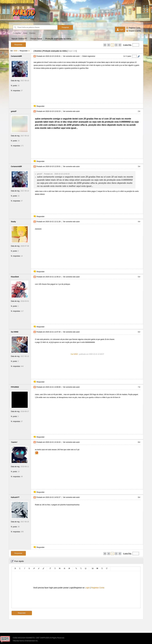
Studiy (13, 222)
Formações (17, 33)
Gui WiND (15, 332)
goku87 (14, 111)
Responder (41, 106)
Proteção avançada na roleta (58, 39)
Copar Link (72, 51)
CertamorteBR (16, 56)
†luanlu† (14, 442)
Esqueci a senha (135, 31)
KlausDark (15, 277)
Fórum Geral (36, 39)
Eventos (32, 33)
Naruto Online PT (19, 39)
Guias (25, 33)
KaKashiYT (15, 497)
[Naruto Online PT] (24, 20)
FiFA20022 (15, 387)
